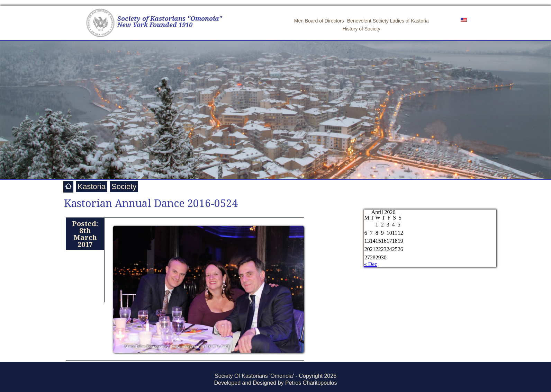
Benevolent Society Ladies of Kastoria (388, 21)
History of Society (362, 29)
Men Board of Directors (319, 21)
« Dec (371, 264)
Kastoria (92, 186)
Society (124, 186)
